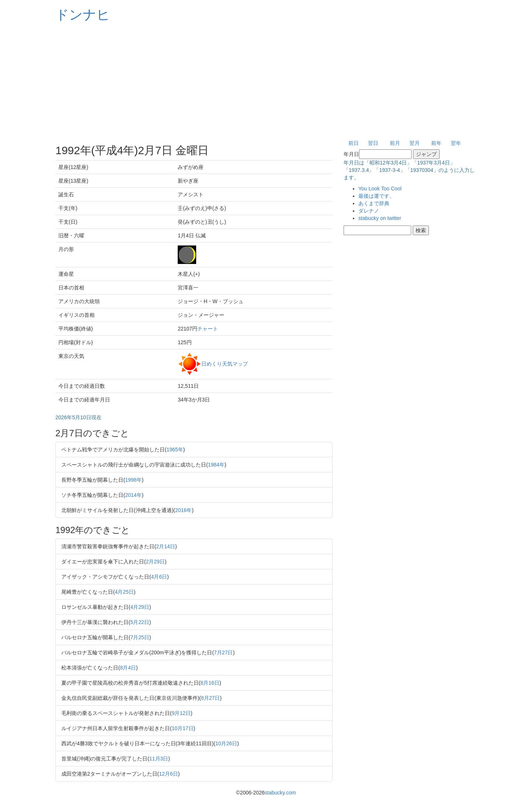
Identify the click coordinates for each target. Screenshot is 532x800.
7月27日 (223, 652)
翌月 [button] (415, 143)
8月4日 (128, 668)
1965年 (175, 450)
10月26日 (226, 743)
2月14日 (166, 546)
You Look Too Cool (380, 189)
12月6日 (168, 774)
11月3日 (159, 759)
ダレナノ (369, 211)
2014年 (134, 495)
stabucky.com (280, 793)
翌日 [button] (373, 143)
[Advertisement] (266, 81)
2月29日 (155, 562)
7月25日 (140, 637)
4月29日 (140, 607)
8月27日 (210, 698)
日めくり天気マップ (225, 363)
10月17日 (183, 728)
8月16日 (210, 683)
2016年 (183, 510)
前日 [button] (354, 143)
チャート (208, 329)
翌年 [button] (456, 143)
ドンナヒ (83, 15)
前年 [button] (436, 143)
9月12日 (181, 713)
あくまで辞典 (374, 203)
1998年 (134, 480)
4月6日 (159, 577)
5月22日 (140, 622)
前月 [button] (395, 143)
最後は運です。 (376, 196)
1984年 (216, 465)
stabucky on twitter (380, 218)
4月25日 (124, 592)
